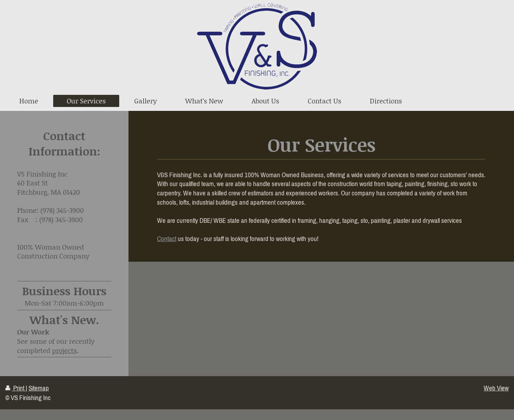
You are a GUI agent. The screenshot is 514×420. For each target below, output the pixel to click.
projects (64, 350)
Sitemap (39, 388)
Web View (496, 388)
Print (16, 388)
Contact (167, 239)
